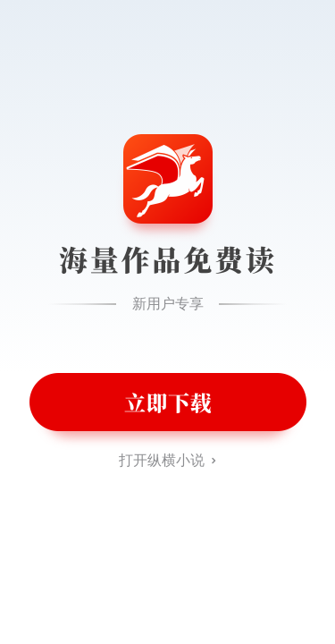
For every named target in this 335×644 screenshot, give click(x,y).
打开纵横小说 (162, 460)
